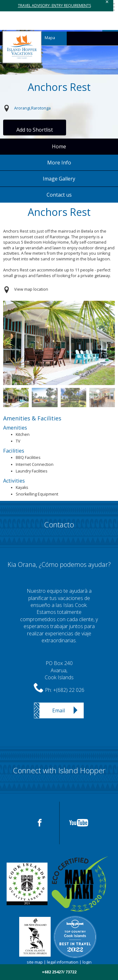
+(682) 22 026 (69, 690)
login (87, 962)
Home (59, 146)
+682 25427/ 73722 (59, 972)
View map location (31, 289)
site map (35, 962)
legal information (63, 962)
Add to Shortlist (35, 130)
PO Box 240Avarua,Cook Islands (59, 670)
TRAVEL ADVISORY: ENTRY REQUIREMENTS (54, 6)
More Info (59, 163)
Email (59, 710)
